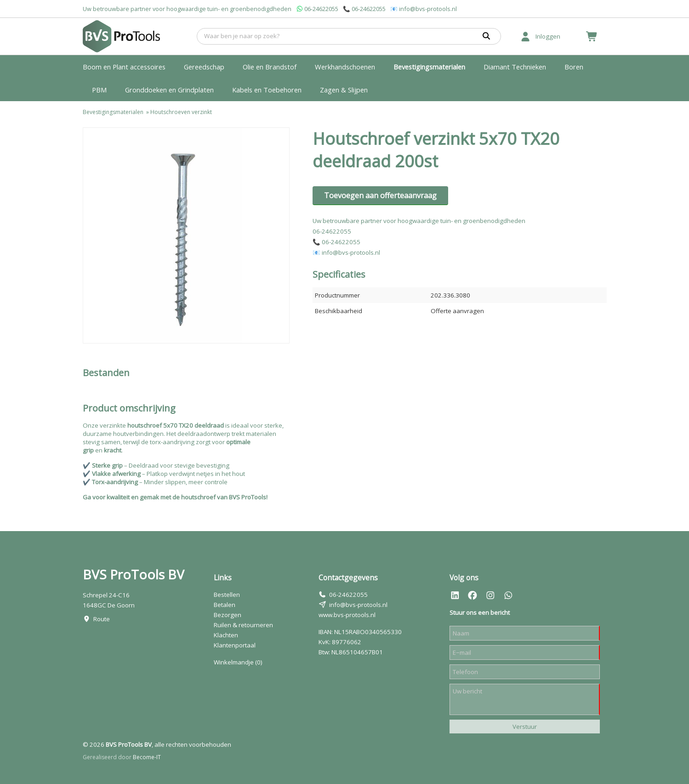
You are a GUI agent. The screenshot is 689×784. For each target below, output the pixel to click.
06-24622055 (321, 9)
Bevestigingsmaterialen (429, 67)
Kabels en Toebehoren (267, 90)
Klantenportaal (235, 645)
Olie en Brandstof (270, 67)
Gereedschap (204, 67)
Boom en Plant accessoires (124, 67)
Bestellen (227, 595)
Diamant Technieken (515, 67)
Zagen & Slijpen (344, 90)
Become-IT (147, 757)
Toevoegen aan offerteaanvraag (380, 195)
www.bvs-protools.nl (347, 615)
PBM (99, 90)
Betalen (225, 605)
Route (102, 619)
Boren (574, 67)
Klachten (226, 635)
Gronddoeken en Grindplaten (169, 90)
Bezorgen (228, 615)
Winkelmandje (238, 662)
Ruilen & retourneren (243, 625)
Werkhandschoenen (345, 67)
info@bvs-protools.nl (428, 9)
